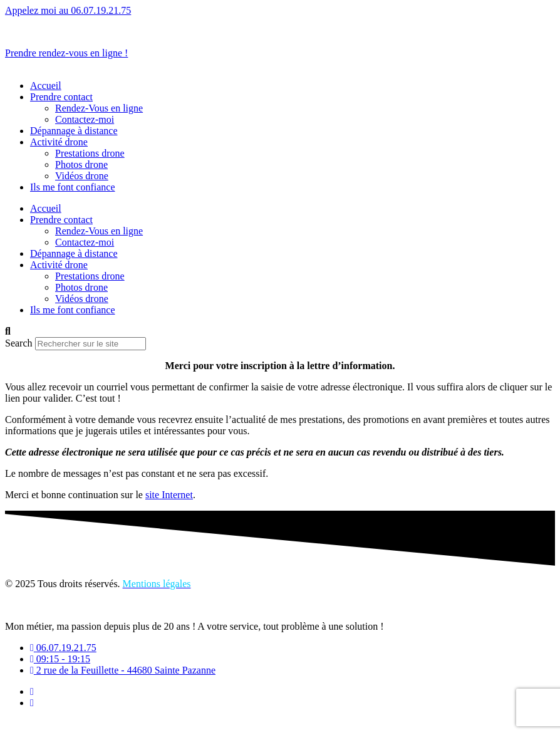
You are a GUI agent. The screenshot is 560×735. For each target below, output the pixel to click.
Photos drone (81, 164)
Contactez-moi (85, 119)
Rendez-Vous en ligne (99, 108)
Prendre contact (61, 97)
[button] (280, 331)
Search (19, 343)
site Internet (169, 495)
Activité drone (59, 142)
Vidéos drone (82, 176)
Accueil (46, 86)
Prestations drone (90, 153)
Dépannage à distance (74, 131)
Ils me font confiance (73, 187)
